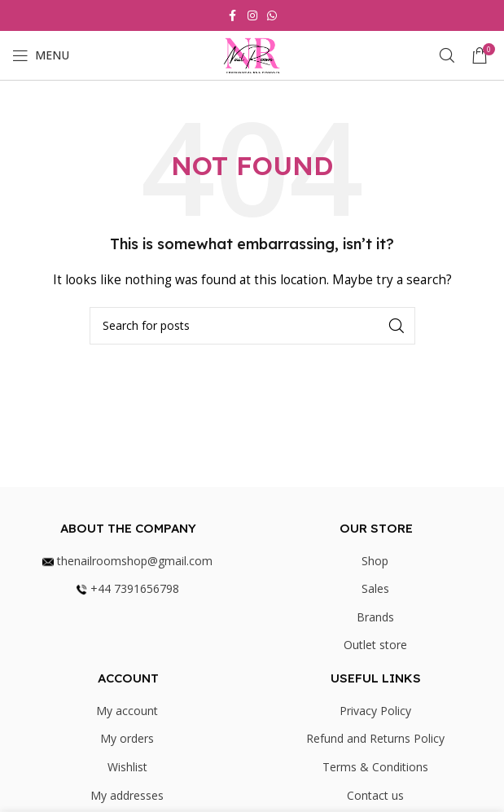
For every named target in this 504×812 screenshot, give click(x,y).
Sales (375, 588)
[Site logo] (252, 54)
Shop (375, 561)
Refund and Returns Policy (375, 738)
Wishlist (127, 767)
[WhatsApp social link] (272, 16)
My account (127, 711)
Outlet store (375, 645)
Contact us (375, 795)
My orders (127, 738)
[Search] (447, 55)
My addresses (127, 795)
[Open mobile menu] (41, 55)
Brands (375, 617)
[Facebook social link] (233, 16)
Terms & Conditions (375, 767)
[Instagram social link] (252, 16)
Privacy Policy (375, 711)
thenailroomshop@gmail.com (127, 561)
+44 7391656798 (127, 588)
